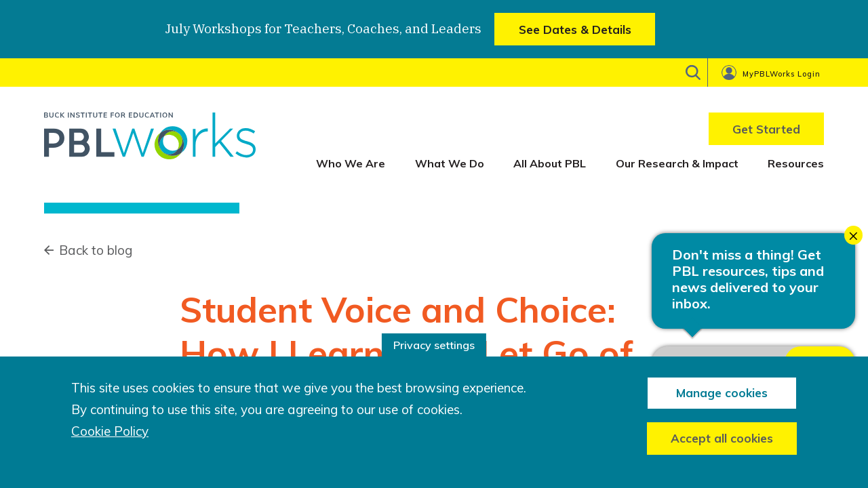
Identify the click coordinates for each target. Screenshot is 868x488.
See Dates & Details (575, 29)
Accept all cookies (722, 438)
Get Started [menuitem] (766, 129)
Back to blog (96, 250)
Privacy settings (434, 345)
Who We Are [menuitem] (351, 163)
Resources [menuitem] (796, 163)
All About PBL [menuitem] (550, 163)
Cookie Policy (110, 431)
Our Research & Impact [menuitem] (677, 163)
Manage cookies (722, 393)
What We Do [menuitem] (450, 163)
